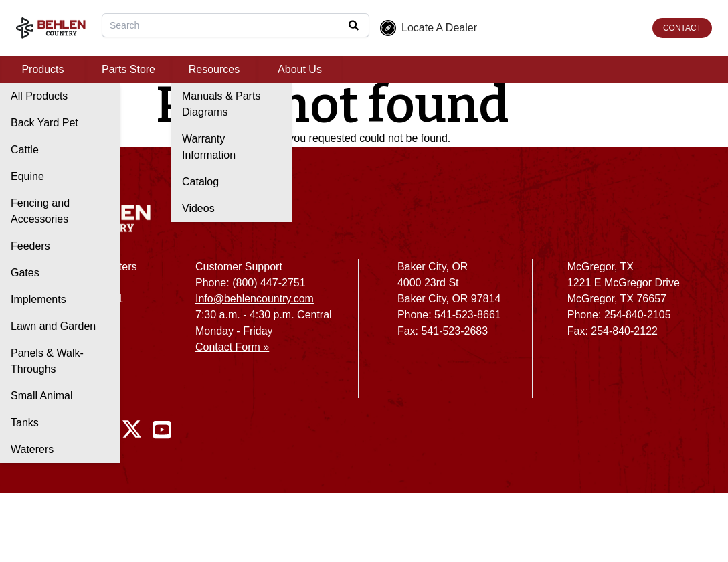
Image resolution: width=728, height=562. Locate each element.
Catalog (200, 182)
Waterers (32, 449)
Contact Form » (232, 347)
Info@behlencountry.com (255, 299)
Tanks (25, 423)
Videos (198, 208)
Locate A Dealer (429, 28)
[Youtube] (162, 430)
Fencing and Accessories (40, 211)
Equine (27, 176)
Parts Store (128, 69)
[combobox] (236, 25)
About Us (300, 69)
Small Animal (41, 396)
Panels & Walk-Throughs (47, 361)
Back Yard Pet (44, 123)
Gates (25, 273)
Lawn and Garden (53, 326)
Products (42, 69)
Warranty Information (209, 147)
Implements (38, 299)
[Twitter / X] (132, 430)
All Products (39, 96)
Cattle (25, 150)
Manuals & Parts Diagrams (221, 104)
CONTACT (682, 28)
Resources (214, 69)
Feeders (30, 246)
